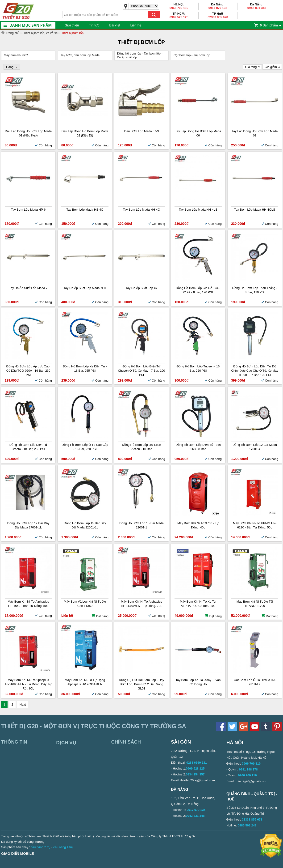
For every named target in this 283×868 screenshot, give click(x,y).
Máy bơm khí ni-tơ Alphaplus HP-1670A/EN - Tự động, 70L (142, 604)
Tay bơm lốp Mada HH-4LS (198, 210)
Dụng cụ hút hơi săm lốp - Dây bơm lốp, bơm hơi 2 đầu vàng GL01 (141, 684)
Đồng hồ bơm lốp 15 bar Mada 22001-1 (141, 525)
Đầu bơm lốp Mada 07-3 (142, 131)
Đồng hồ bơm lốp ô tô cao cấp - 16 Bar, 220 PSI (85, 447)
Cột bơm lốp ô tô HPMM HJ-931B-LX (255, 682)
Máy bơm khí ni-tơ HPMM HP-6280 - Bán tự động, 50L (255, 525)
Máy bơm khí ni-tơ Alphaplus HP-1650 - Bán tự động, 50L (28, 604)
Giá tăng (251, 67)
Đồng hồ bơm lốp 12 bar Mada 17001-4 (255, 447)
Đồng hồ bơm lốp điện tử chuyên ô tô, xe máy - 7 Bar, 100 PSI (141, 371)
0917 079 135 (218, 8)
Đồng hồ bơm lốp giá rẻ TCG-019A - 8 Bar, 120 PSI (198, 290)
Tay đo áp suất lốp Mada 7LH (85, 288)
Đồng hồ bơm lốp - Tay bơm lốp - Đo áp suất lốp (140, 55)
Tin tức (94, 25)
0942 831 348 (257, 8)
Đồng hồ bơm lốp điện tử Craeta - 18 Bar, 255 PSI (28, 447)
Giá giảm (271, 67)
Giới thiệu (72, 25)
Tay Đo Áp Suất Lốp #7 (141, 288)
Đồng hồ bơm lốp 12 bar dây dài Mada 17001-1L (28, 525)
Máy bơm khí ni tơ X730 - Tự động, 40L (198, 525)
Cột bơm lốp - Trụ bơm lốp (192, 55)
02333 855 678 (218, 17)
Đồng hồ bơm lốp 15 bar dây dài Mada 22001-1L (85, 525)
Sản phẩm (269, 25)
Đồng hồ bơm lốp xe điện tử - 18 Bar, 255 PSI (85, 368)
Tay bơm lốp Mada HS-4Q (85, 210)
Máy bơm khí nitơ (16, 55)
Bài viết (115, 25)
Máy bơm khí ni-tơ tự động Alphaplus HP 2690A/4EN (85, 682)
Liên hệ (136, 25)
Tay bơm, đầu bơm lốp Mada (80, 55)
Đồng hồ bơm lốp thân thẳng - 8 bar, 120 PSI (255, 290)
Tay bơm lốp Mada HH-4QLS (255, 210)
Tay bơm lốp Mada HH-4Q (141, 210)
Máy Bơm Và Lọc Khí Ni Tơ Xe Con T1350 (85, 604)
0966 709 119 (179, 8)
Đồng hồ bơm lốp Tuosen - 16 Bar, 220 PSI (198, 368)
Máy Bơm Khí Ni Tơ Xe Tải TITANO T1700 (255, 604)
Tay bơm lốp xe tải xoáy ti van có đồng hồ (198, 682)
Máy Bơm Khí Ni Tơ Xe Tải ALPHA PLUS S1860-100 (198, 604)
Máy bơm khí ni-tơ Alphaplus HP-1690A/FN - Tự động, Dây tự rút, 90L (28, 684)
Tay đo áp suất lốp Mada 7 (28, 288)
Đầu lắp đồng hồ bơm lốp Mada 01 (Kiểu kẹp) (28, 133)
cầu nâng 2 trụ (41, 847)
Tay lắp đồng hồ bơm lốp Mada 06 (198, 133)
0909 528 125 (179, 17)
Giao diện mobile (18, 853)
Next (23, 704)
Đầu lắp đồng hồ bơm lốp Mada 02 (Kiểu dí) (85, 133)
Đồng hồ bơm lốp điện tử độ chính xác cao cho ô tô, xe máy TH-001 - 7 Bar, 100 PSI (255, 371)
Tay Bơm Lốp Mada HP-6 (28, 210)
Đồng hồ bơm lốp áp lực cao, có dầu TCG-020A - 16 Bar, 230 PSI (28, 371)
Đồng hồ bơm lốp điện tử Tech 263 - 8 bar (198, 447)
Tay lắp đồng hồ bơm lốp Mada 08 (255, 133)
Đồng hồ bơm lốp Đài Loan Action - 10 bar (141, 447)
